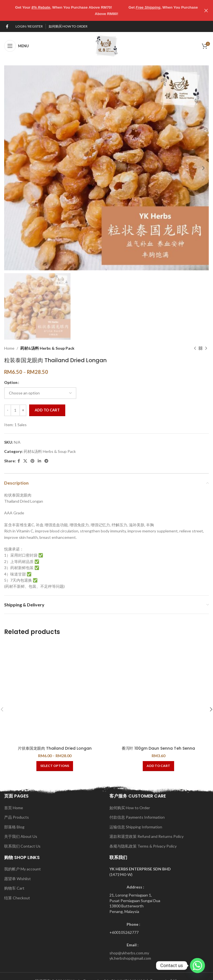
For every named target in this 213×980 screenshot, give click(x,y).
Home (9, 348)
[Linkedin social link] (39, 461)
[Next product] (206, 348)
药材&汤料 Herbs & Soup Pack (47, 348)
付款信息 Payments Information (137, 817)
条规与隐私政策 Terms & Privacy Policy (143, 846)
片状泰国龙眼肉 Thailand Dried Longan (55, 748)
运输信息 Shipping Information (136, 827)
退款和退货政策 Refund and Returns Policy (146, 836)
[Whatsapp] (197, 966)
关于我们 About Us (21, 836)
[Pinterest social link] (32, 461)
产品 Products (17, 817)
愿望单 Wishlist (17, 878)
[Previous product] (195, 348)
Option (11, 382)
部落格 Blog (14, 827)
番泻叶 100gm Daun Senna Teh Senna (158, 748)
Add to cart (47, 410)
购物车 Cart (14, 888)
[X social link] (25, 461)
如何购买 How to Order (130, 807)
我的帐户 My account (22, 869)
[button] (158, 766)
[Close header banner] (206, 10)
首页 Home (14, 807)
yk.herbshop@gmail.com (130, 958)
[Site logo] (107, 45)
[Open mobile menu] (17, 46)
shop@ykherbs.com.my (129, 953)
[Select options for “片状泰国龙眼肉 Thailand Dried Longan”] (55, 766)
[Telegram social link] (46, 461)
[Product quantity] (15, 410)
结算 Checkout (17, 898)
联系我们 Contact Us (22, 846)
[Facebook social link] (7, 26)
